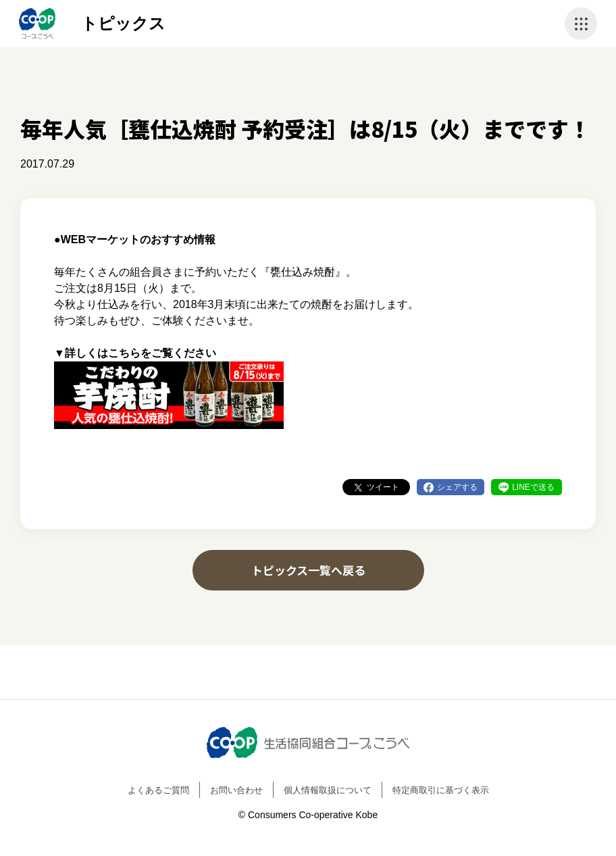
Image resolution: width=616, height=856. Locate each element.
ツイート (383, 487)
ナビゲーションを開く (581, 24)
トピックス (123, 23)
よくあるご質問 (158, 790)
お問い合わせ (236, 790)
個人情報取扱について (328, 790)
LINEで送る (533, 487)
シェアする (457, 487)
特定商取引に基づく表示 (441, 790)
